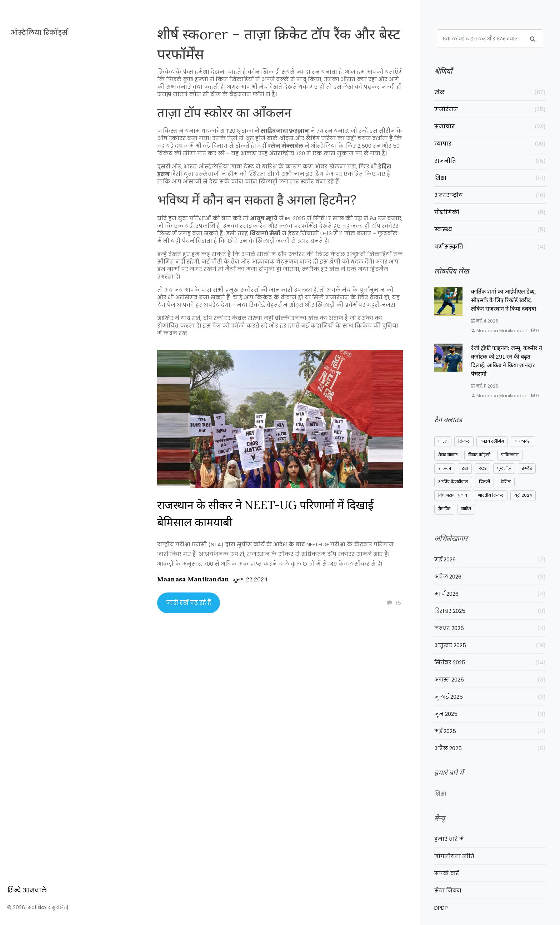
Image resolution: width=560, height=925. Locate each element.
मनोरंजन (490, 109)
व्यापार (490, 144)
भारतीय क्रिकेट (491, 500)
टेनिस (506, 486)
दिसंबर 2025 (490, 623)
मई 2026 (490, 571)
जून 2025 (490, 726)
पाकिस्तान (510, 459)
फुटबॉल (504, 473)
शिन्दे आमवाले (27, 860)
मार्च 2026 (490, 606)
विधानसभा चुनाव (453, 500)
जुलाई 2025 (490, 708)
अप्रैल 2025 (490, 760)
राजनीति (490, 161)
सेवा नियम (448, 902)
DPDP (441, 919)
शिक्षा (490, 178)
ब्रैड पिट (444, 513)
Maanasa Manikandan (193, 583)
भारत (443, 446)
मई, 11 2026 (485, 391)
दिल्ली (484, 486)
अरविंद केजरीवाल (453, 486)
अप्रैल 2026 (490, 588)
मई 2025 (490, 743)
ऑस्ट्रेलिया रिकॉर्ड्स (39, 32)
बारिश (466, 513)
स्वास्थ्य (490, 229)
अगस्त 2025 (490, 691)
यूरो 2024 (523, 500)
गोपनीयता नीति (454, 868)
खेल (490, 92)
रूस (465, 473)
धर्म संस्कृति (490, 247)
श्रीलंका (445, 473)
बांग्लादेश (522, 446)
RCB (482, 473)
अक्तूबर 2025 (490, 657)
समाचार (490, 126)
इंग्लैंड (527, 473)
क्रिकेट (464, 446)
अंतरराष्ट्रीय (490, 195)
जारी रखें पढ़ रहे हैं (189, 607)
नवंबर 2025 (490, 640)
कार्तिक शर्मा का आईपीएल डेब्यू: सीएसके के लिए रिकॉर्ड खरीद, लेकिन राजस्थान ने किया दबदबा (504, 305)
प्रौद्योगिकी (490, 212)
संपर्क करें (447, 885)
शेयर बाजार (448, 459)
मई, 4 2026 (485, 326)
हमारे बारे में (449, 851)
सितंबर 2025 (490, 674)
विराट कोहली (479, 459)
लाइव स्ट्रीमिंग (492, 446)
